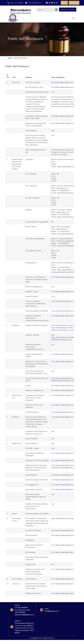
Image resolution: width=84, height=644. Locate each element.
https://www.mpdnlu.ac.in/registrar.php (65, 218)
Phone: (17, 607)
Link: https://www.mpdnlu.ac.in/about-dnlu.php (61, 84)
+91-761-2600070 (19, 3)
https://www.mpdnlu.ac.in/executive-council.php (66, 278)
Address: (18, 622)
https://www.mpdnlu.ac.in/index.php (61, 532)
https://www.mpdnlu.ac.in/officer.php (63, 235)
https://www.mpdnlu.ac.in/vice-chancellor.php (67, 194)
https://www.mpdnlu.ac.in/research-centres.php (66, 355)
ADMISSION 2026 (74, 3)
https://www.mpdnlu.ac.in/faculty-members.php (66, 363)
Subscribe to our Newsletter (68, 10)
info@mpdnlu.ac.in (37, 3)
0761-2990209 (20, 614)
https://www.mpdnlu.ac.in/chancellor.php (65, 168)
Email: (45, 610)
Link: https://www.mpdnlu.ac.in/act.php (58, 88)
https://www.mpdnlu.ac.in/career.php (62, 553)
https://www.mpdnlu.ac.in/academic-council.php (65, 293)
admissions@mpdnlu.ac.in (25, 616)
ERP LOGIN (64, 3)
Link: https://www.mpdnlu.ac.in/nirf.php (59, 117)
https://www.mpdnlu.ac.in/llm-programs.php (60, 329)
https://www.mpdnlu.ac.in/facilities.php (62, 454)
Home (10, 59)
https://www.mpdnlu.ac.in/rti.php (56, 520)
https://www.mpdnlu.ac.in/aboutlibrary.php (64, 387)
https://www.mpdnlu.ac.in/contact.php (62, 585)
